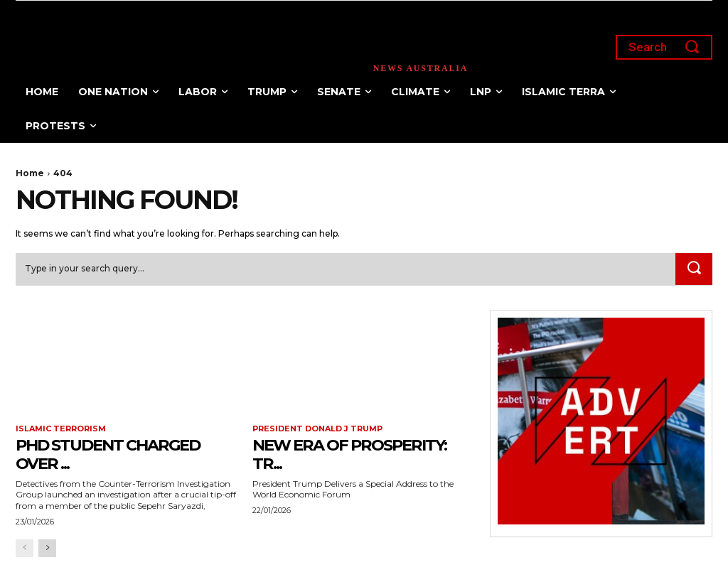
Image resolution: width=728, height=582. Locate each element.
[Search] (694, 269)
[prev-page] (25, 548)
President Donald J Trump (317, 430)
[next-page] (47, 548)
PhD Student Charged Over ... (117, 454)
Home (30, 173)
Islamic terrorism (61, 430)
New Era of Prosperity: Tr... (358, 454)
